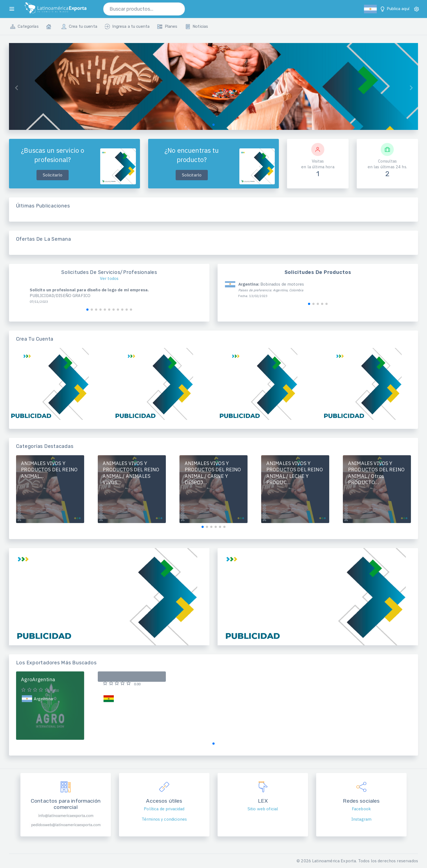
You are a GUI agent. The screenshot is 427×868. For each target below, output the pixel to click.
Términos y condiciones (164, 819)
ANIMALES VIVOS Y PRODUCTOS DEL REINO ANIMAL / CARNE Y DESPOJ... (213, 473)
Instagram (361, 819)
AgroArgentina (38, 679)
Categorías (24, 27)
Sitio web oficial (263, 809)
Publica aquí (394, 9)
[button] (213, 125)
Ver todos (109, 278)
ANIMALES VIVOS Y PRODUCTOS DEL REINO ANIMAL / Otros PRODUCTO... (376, 473)
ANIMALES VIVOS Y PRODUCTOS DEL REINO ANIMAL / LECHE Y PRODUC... (295, 473)
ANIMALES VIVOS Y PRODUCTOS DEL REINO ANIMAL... (49, 470)
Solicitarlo (53, 175)
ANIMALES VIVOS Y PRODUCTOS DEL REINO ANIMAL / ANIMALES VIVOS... (131, 473)
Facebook (361, 809)
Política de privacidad (164, 809)
